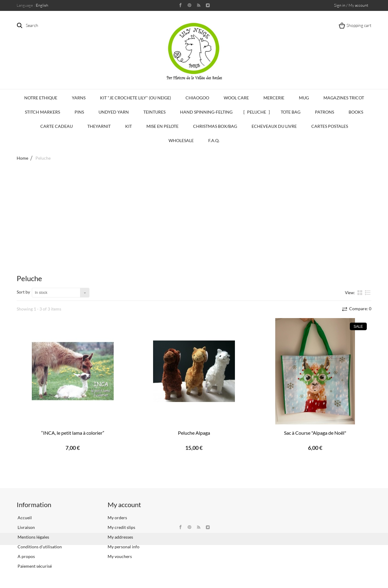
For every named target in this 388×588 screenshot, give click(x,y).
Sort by (23, 292)
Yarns (79, 98)
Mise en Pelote (162, 126)
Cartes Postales (330, 126)
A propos (26, 556)
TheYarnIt (99, 126)
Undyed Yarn (114, 112)
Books (356, 112)
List (368, 292)
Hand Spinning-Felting (206, 112)
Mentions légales (33, 537)
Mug (304, 98)
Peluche (257, 112)
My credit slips (121, 527)
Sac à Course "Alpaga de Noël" (315, 433)
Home (22, 158)
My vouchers (120, 556)
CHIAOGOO (197, 98)
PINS (79, 112)
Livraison (26, 527)
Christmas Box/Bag (215, 126)
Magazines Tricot (344, 98)
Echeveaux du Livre (274, 126)
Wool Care (236, 98)
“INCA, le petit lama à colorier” (73, 433)
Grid (360, 292)
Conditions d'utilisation (39, 547)
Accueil (24, 518)
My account (124, 505)
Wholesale (181, 140)
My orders (117, 518)
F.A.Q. (214, 140)
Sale (358, 327)
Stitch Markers (42, 112)
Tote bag (291, 112)
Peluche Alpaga (194, 433)
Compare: (360, 309)
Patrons (324, 112)
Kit (129, 126)
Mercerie (274, 98)
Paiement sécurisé (34, 566)
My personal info (124, 547)
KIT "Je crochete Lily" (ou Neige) (135, 98)
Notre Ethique (41, 98)
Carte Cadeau (57, 126)
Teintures (154, 112)
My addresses (120, 537)
